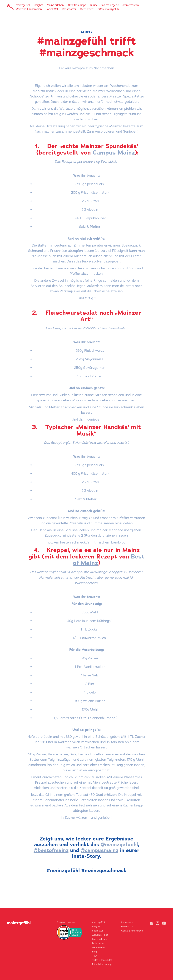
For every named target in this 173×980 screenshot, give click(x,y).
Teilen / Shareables (102, 960)
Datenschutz (128, 927)
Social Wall (52, 9)
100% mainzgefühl (109, 9)
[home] (10, 7)
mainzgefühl (23, 5)
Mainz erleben (55, 5)
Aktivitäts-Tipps (77, 5)
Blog (94, 952)
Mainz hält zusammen (29, 9)
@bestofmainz (51, 850)
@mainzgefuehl (119, 844)
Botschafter (69, 9)
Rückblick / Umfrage (103, 964)
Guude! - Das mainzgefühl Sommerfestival (115, 5)
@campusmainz (100, 850)
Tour (95, 956)
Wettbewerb (87, 9)
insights (38, 5)
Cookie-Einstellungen (132, 931)
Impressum (127, 922)
